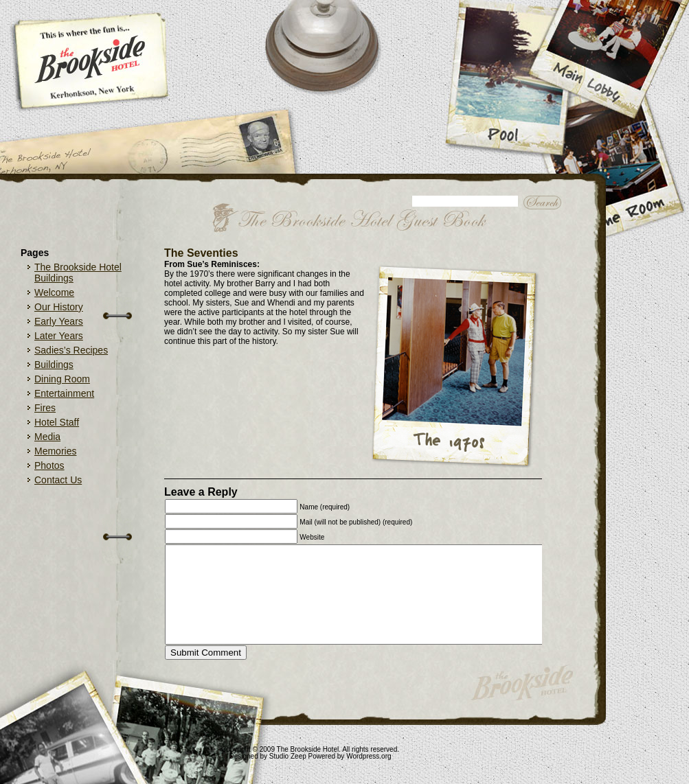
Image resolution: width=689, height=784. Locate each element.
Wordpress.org (369, 756)
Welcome (54, 292)
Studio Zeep (288, 756)
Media (47, 437)
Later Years (59, 336)
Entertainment (64, 393)
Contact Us (58, 480)
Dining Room (62, 379)
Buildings (54, 365)
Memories (55, 451)
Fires (45, 408)
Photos (49, 465)
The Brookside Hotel (308, 749)
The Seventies (201, 253)
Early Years (59, 321)
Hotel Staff (57, 422)
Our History (59, 307)
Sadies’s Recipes (71, 350)
